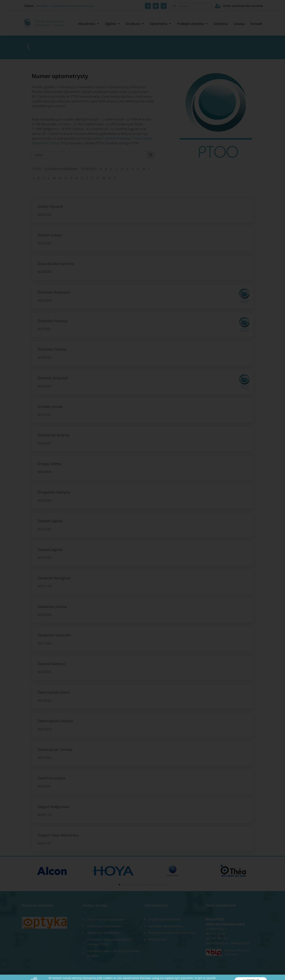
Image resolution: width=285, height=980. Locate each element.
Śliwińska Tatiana (52, 349)
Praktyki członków (192, 24)
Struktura (135, 24)
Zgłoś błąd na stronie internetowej (241, 975)
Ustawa (239, 24)
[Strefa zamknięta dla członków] (218, 6)
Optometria (161, 24)
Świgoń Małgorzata (53, 807)
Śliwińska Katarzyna (54, 292)
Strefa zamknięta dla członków (243, 6)
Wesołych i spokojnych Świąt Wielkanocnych (65, 6)
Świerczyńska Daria (54, 692)
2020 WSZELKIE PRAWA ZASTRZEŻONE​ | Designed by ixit (53, 975)
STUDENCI (89, 169)
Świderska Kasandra (54, 635)
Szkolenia (221, 24)
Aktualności (89, 24)
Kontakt (256, 24)
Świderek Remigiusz (54, 578)
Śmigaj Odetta (49, 464)
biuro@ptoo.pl (217, 943)
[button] (119, 885)
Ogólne (112, 24)
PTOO (37, 169)
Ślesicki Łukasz (50, 235)
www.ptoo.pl (240, 943)
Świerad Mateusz (52, 664)
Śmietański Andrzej (53, 435)
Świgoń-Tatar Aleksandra (58, 835)
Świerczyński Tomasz (55, 750)
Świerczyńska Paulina (55, 721)
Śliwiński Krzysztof (53, 378)
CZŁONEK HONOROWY (61, 169)
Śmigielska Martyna (54, 492)
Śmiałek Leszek (50, 407)
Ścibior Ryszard (50, 206)
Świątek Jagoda (50, 521)
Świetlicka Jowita (51, 778)
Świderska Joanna (52, 607)
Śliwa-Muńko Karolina (56, 264)
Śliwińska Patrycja (52, 321)
